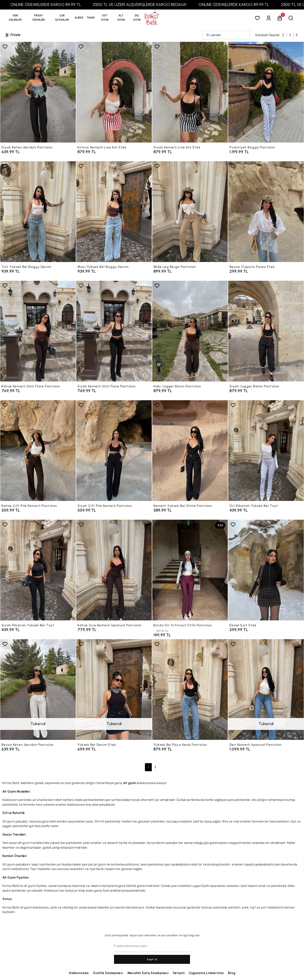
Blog (232, 973)
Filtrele (13, 35)
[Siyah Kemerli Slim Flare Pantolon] (114, 331)
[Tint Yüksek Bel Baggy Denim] (38, 212)
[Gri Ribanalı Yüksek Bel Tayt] (266, 451)
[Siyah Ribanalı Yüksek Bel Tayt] (38, 570)
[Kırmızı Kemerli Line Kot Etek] (114, 92)
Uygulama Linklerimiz (206, 973)
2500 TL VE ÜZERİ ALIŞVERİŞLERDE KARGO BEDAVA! (162, 5)
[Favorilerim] (258, 18)
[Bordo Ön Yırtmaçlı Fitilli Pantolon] (190, 570)
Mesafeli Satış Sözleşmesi (148, 973)
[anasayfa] (152, 18)
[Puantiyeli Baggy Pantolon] (266, 92)
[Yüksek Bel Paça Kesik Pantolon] (190, 690)
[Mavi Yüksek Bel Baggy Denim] (114, 212)
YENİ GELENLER (15, 18)
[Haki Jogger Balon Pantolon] (190, 331)
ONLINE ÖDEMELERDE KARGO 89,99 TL (68, 5)
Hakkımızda (79, 973)
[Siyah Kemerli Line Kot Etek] (190, 92)
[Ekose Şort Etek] (266, 570)
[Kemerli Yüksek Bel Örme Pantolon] (190, 451)
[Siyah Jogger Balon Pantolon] (266, 331)
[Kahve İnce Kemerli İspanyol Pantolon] (114, 570)
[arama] (292, 18)
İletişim (179, 973)
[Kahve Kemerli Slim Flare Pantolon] (38, 331)
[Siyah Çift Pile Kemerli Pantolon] (114, 451)
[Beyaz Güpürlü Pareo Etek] (266, 212)
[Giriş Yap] (269, 18)
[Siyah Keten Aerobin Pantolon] (38, 92)
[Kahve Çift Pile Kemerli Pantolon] (38, 451)
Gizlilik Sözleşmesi (108, 973)
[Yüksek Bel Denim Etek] (114, 690)
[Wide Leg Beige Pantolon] (190, 212)
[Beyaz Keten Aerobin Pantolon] (38, 690)
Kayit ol (152, 959)
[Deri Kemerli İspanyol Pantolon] (266, 690)
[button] (39, 18)
